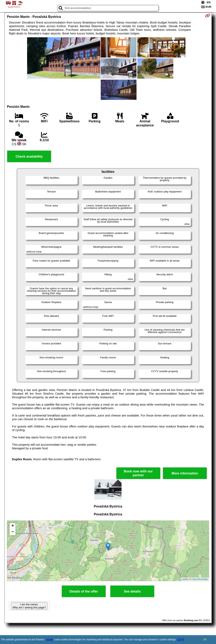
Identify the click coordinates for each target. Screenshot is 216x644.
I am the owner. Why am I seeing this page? (29, 606)
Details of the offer (84, 591)
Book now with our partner (138, 473)
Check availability (29, 156)
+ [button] (13, 526)
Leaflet (185, 579)
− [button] (13, 532)
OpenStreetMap (200, 579)
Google (49, 640)
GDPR (181, 640)
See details (132, 591)
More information (185, 473)
